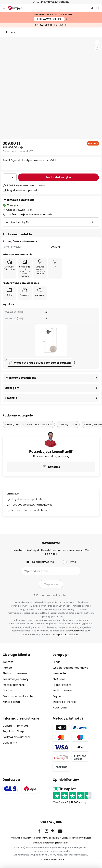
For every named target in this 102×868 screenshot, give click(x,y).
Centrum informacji (15, 726)
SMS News (59, 679)
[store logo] (17, 8)
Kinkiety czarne (68, 425)
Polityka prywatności (16, 737)
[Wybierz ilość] (10, 177)
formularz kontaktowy (79, 631)
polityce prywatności (69, 634)
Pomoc (7, 668)
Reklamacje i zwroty (16, 679)
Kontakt (8, 662)
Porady (72, 702)
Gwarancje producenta (18, 696)
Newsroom (60, 708)
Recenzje (11, 398)
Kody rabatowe (63, 690)
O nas (56, 662)
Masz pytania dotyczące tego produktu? (43, 363)
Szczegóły (12, 388)
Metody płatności (14, 685)
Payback (58, 696)
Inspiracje (59, 702)
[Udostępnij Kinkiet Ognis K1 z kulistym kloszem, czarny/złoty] (97, 48)
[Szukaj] (92, 8)
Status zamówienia (15, 673)
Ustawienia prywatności (23, 838)
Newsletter (60, 673)
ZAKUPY (49, 19)
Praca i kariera (62, 685)
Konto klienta (11, 702)
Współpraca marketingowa (70, 668)
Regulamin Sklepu (14, 731)
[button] (97, 42)
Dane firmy (10, 743)
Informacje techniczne (20, 378)
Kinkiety (11, 32)
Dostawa (8, 690)
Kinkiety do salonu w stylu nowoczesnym (29, 425)
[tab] (26, 681)
